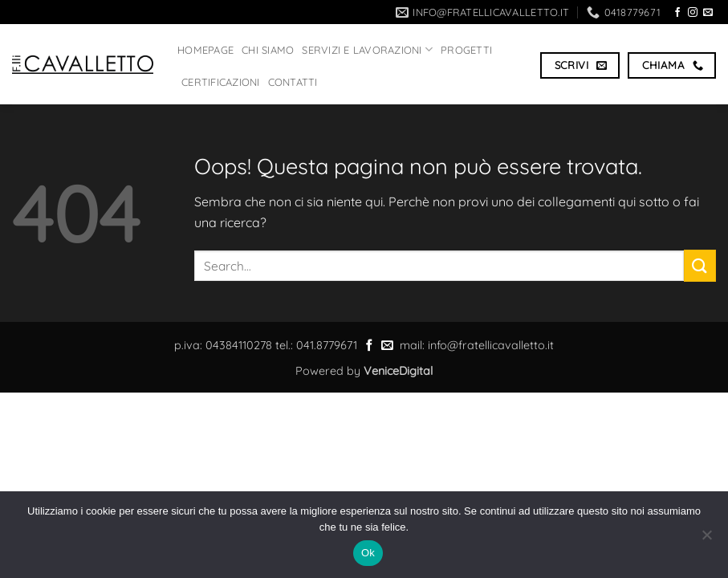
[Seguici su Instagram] (693, 13)
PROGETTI (466, 50)
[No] (706, 539)
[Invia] (700, 265)
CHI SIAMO (268, 50)
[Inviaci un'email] (708, 13)
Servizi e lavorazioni (367, 49)
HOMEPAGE (205, 50)
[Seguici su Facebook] (677, 13)
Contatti (293, 82)
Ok (368, 553)
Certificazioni (221, 82)
